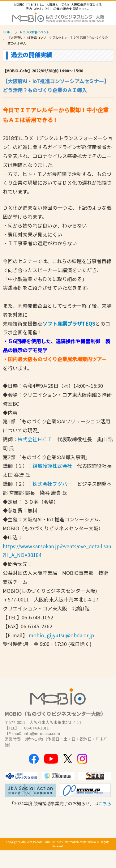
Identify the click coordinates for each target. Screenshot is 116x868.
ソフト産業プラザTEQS (69, 323)
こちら (105, 803)
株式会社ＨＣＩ (35, 439)
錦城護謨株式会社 (52, 466)
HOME (8, 32)
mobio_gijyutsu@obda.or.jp (61, 635)
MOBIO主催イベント (35, 32)
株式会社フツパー (52, 484)
